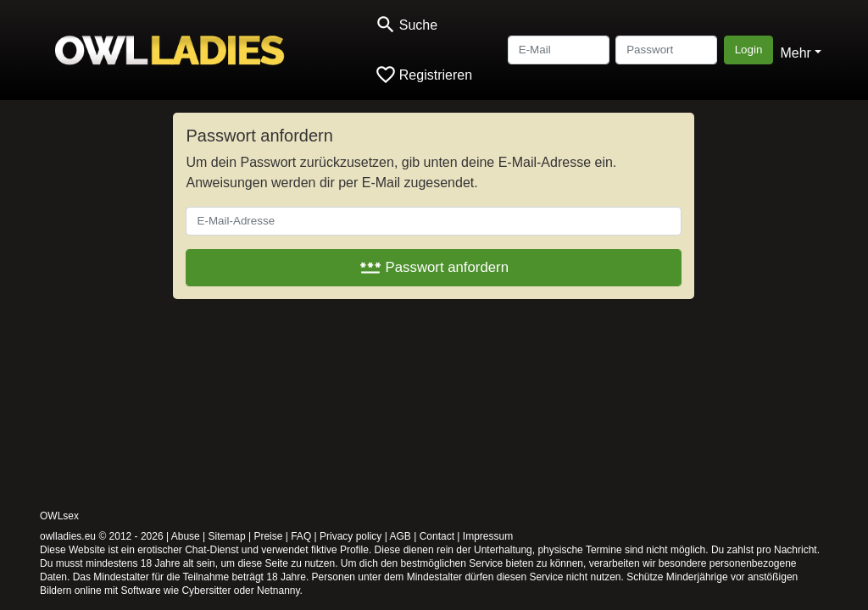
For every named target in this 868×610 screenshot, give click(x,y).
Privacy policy (351, 536)
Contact (437, 536)
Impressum (488, 536)
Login (749, 50)
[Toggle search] (406, 25)
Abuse (186, 536)
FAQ (301, 536)
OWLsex (59, 516)
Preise (268, 536)
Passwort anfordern (434, 267)
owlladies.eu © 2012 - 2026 (102, 536)
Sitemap (227, 536)
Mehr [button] (795, 53)
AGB (401, 536)
